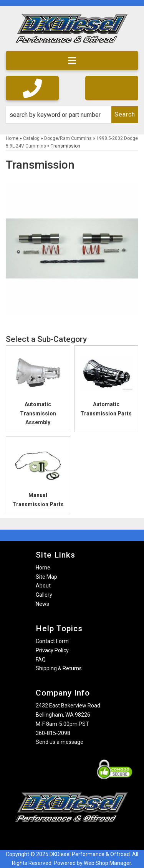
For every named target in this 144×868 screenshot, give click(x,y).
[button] (72, 115)
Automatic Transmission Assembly (38, 413)
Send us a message (60, 742)
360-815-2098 (53, 733)
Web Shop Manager (107, 863)
